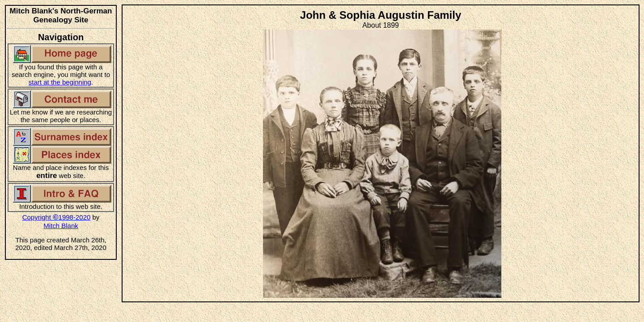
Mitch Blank (61, 226)
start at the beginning (60, 82)
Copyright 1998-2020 (57, 217)
